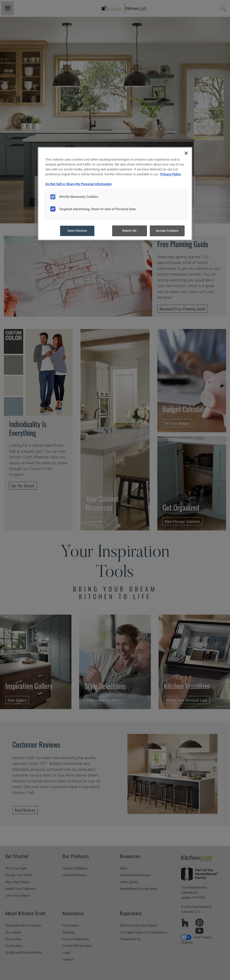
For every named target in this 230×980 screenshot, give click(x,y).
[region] (115, 194)
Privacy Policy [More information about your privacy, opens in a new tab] (171, 174)
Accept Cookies (167, 231)
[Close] (186, 153)
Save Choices (77, 231)
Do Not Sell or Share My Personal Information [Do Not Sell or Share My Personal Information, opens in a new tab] (79, 184)
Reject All (129, 231)
